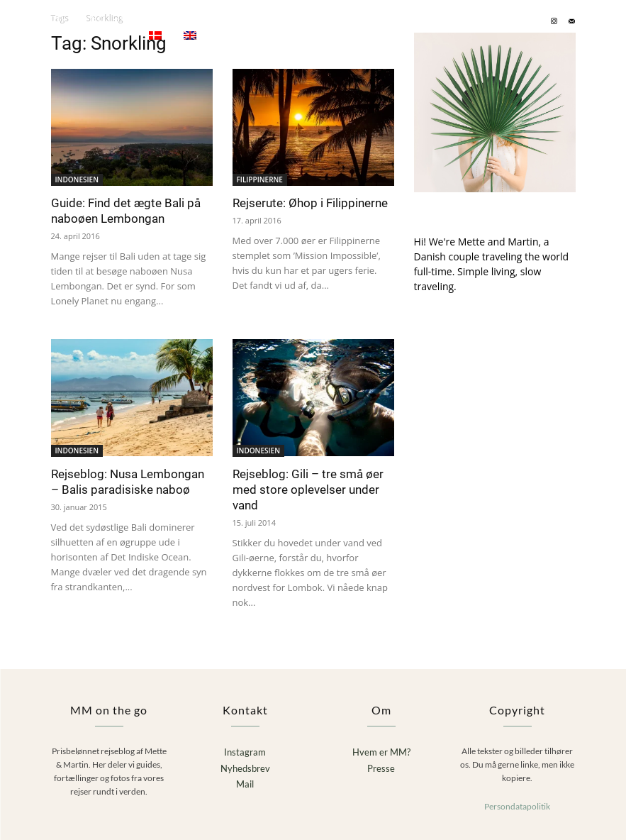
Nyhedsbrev (245, 767)
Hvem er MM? (381, 751)
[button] (592, 21)
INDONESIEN (77, 179)
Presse (381, 767)
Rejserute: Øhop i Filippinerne (310, 203)
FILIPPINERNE (260, 179)
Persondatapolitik (517, 805)
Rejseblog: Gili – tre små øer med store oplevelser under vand (308, 490)
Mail (245, 783)
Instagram (245, 751)
